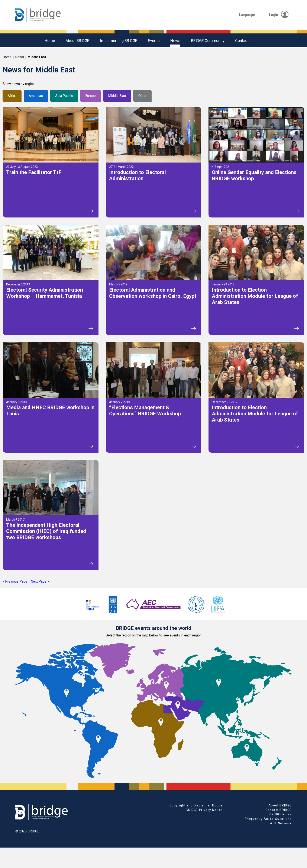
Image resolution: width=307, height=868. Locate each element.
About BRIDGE (77, 41)
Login (279, 15)
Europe (91, 96)
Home (50, 41)
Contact (242, 41)
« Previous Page (15, 581)
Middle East (117, 96)
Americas (36, 96)
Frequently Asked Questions (268, 819)
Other (142, 96)
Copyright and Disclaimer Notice (196, 805)
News (175, 41)
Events (154, 41)
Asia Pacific (64, 96)
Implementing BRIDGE (119, 41)
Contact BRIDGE (279, 810)
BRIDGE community (208, 41)
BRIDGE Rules (281, 814)
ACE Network (281, 823)
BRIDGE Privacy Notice (204, 810)
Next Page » (40, 581)
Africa (12, 96)
